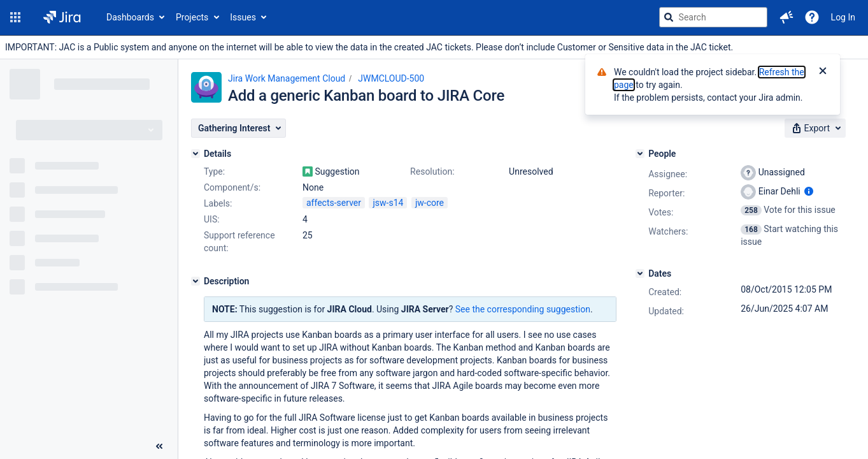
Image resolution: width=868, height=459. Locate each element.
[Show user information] (809, 191)
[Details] (196, 154)
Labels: (218, 203)
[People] (640, 154)
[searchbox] (713, 17)
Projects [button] (192, 17)
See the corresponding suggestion (523, 309)
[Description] (196, 281)
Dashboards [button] (130, 17)
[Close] (823, 72)
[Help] (812, 17)
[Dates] (640, 273)
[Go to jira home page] (62, 17)
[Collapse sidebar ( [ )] (159, 446)
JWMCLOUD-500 (391, 78)
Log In (843, 17)
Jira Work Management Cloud (287, 78)
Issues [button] (243, 17)
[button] (15, 17)
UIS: (212, 219)
